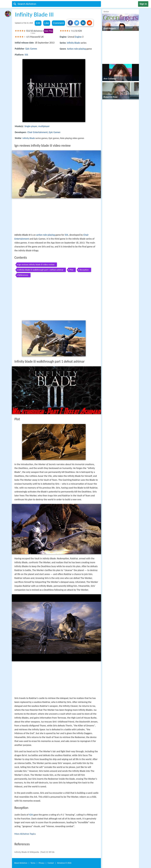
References (23, 275)
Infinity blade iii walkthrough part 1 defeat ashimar (41, 270)
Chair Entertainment (38, 132)
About (21, 863)
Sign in (143, 4)
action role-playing (46, 235)
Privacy (42, 863)
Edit (38, 23)
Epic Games (31, 49)
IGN (31, 815)
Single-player (31, 126)
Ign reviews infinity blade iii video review (36, 265)
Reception (84, 270)
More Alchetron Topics (25, 834)
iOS (26, 55)
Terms (33, 863)
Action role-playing (76, 49)
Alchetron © (64, 863)
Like (47, 23)
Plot (72, 270)
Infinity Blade (73, 43)
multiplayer (44, 126)
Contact (51, 863)
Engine (78, 37)
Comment (58, 23)
